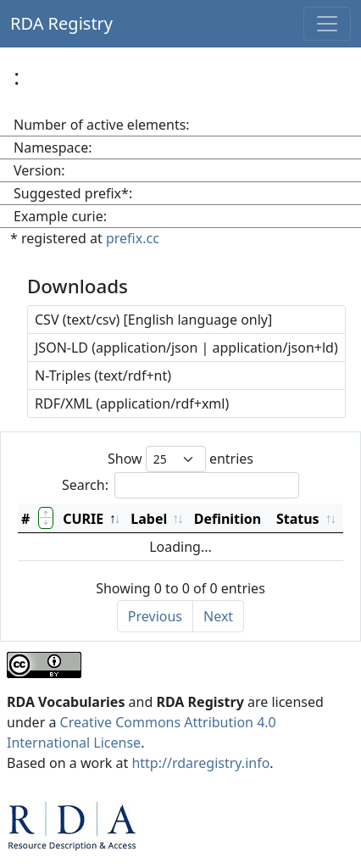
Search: (180, 485)
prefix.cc (133, 238)
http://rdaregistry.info (200, 763)
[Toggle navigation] (327, 24)
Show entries (180, 459)
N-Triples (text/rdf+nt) (103, 376)
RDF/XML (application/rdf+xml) (132, 403)
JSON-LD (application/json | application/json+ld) (186, 348)
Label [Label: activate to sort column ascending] (149, 519)
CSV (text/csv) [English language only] (153, 320)
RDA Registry (61, 23)
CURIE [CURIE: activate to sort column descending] (83, 519)
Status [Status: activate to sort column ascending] (298, 519)
